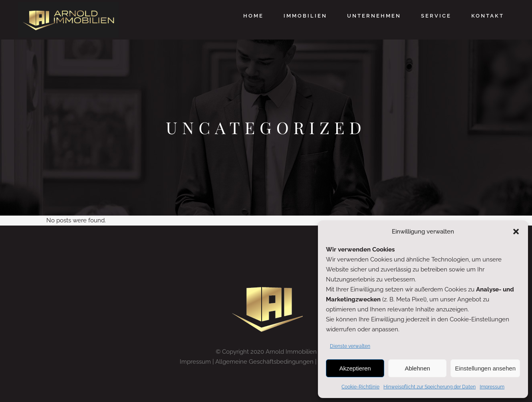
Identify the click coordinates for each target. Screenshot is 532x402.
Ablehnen (417, 368)
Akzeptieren (355, 368)
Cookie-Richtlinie (360, 387)
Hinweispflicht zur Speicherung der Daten (430, 387)
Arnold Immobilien (291, 352)
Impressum (492, 387)
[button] (516, 232)
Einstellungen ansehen (485, 368)
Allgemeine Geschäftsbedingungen (264, 362)
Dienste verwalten (350, 346)
